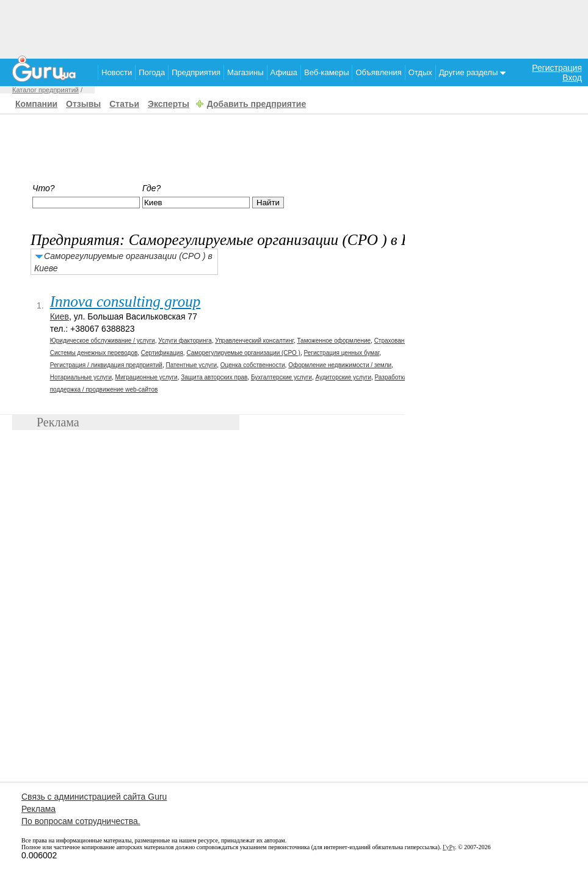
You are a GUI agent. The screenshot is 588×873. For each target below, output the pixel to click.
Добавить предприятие (256, 104)
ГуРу (449, 847)
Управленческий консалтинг (254, 341)
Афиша (284, 72)
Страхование (393, 341)
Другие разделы (472, 72)
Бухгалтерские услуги (281, 377)
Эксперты (169, 104)
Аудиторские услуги (343, 377)
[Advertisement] (294, 27)
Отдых (420, 72)
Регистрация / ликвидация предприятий (106, 365)
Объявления (378, 72)
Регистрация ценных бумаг (342, 353)
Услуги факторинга (185, 341)
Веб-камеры (326, 72)
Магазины (245, 72)
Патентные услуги (192, 365)
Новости (117, 72)
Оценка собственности (253, 365)
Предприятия (196, 72)
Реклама (38, 809)
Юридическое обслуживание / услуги (103, 341)
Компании (36, 104)
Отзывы (83, 104)
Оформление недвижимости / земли (340, 365)
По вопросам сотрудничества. (81, 821)
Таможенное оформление (334, 341)
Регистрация (557, 68)
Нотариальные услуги (81, 377)
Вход (572, 78)
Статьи (124, 104)
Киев (60, 316)
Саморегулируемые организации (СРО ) (243, 353)
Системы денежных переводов (94, 353)
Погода (152, 72)
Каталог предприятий (45, 90)
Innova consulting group (125, 301)
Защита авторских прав (214, 377)
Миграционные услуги (147, 377)
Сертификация (162, 353)
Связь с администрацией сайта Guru (94, 797)
